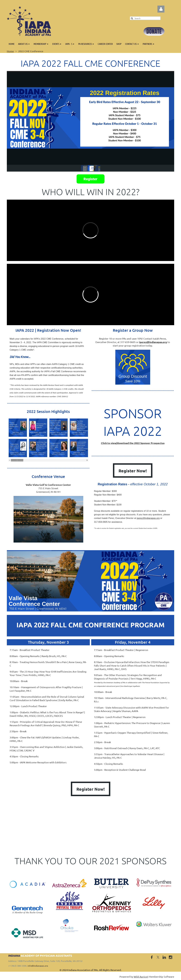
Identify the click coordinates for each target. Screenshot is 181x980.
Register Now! (133, 471)
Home (10, 51)
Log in (161, 9)
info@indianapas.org (38, 966)
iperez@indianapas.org (148, 518)
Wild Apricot (141, 977)
